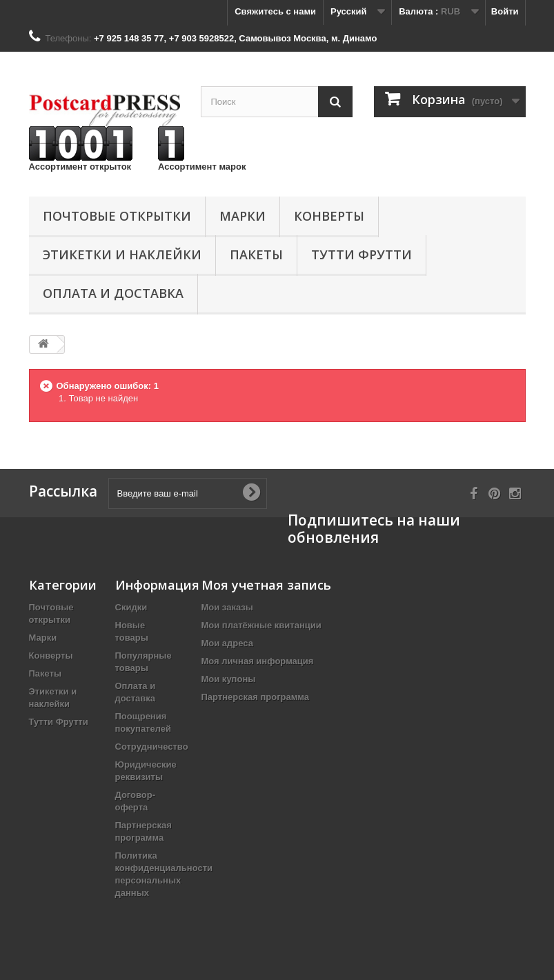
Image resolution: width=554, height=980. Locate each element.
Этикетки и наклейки (122, 254)
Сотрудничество (152, 747)
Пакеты (256, 254)
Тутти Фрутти (362, 254)
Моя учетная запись (266, 585)
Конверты (329, 216)
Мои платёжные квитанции (261, 625)
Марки (243, 216)
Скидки (131, 607)
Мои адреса (227, 643)
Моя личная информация (258, 661)
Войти (505, 11)
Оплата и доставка (113, 293)
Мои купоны (229, 679)
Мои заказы (227, 607)
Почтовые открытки (117, 216)
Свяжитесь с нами (275, 11)
